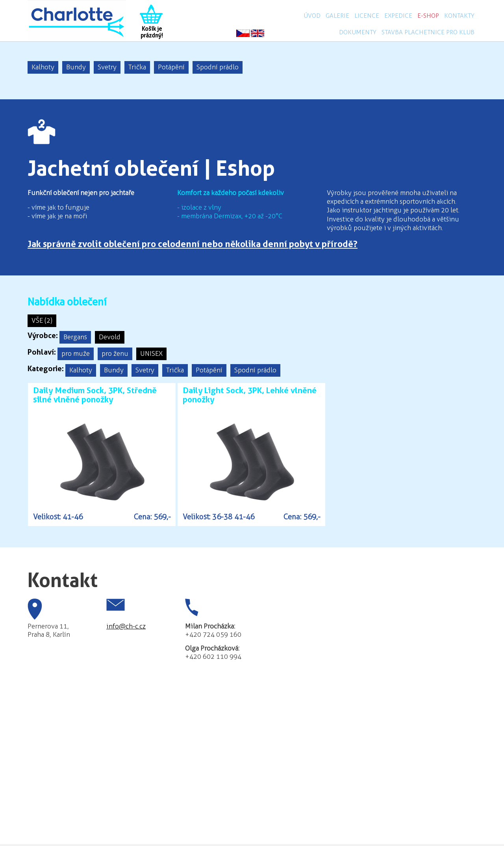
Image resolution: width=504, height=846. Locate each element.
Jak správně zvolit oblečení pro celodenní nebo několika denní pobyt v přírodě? (193, 244)
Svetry (107, 67)
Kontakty (459, 16)
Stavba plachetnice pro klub (428, 32)
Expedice (398, 16)
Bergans (75, 337)
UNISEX (151, 353)
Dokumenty (358, 32)
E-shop (428, 16)
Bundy (76, 67)
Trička (137, 67)
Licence (367, 16)
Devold (110, 337)
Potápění (171, 67)
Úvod (312, 16)
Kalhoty (43, 67)
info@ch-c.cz (126, 626)
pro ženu (115, 353)
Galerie (337, 16)
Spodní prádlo (218, 67)
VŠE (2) (42, 320)
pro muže (76, 353)
